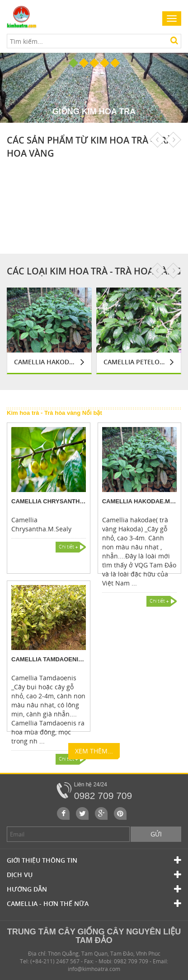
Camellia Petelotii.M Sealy (134, 362)
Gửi (156, 834)
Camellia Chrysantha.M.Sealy (49, 501)
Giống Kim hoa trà (94, 111)
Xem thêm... (94, 753)
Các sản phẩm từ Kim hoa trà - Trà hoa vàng (89, 147)
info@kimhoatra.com (94, 969)
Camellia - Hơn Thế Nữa (94, 904)
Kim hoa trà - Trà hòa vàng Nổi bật (54, 413)
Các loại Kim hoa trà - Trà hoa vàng (94, 271)
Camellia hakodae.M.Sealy (45, 362)
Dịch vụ (94, 875)
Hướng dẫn (94, 889)
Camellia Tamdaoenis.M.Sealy (49, 659)
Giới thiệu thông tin (94, 860)
